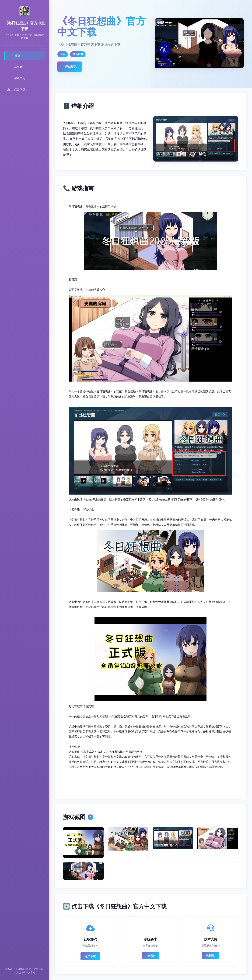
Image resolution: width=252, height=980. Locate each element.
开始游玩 (71, 66)
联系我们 (211, 956)
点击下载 (90, 956)
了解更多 (150, 956)
